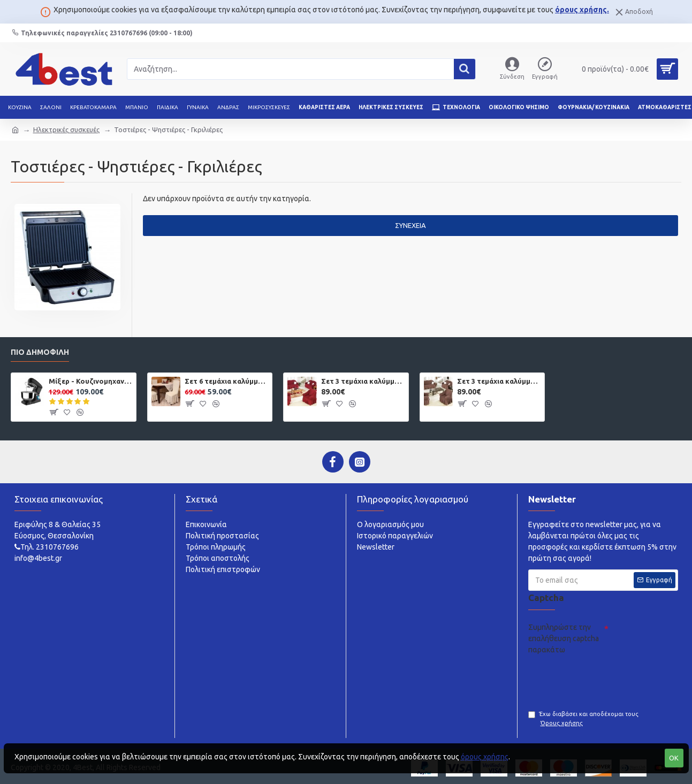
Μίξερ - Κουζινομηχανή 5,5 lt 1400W (90, 381)
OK (674, 758)
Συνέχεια (410, 225)
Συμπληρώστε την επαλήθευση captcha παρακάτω (564, 638)
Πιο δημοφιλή (40, 352)
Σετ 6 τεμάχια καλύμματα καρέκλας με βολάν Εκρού (226, 381)
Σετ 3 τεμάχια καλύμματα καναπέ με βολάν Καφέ (499, 381)
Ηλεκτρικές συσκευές (66, 130)
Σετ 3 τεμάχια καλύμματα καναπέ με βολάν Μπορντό (363, 381)
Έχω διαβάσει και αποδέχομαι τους (583, 719)
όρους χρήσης (485, 757)
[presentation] (610, 679)
